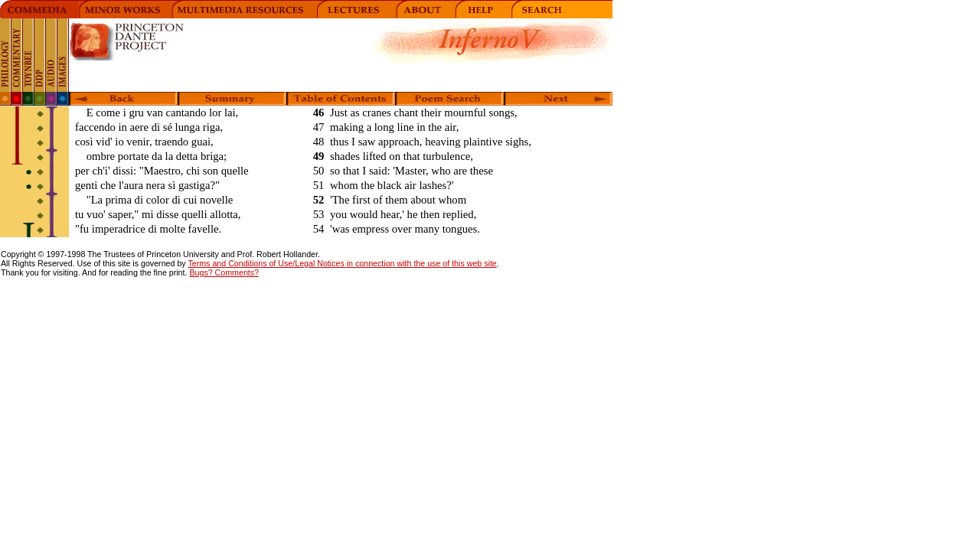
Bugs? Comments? (224, 272)
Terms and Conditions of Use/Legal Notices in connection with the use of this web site (342, 263)
